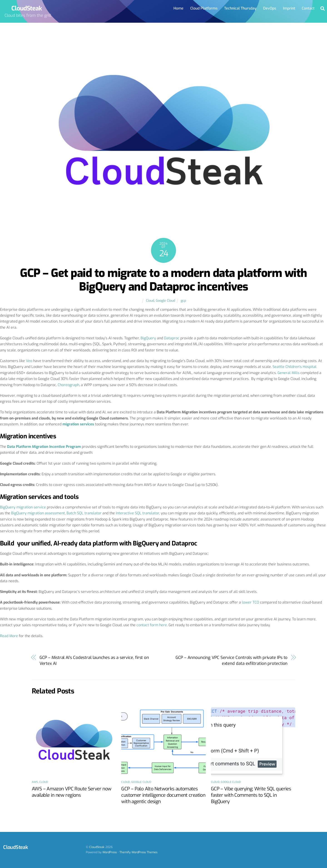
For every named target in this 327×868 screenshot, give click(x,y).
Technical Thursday (240, 8)
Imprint (289, 8)
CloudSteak (97, 847)
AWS (35, 782)
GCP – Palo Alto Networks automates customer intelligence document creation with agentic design (163, 795)
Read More (9, 636)
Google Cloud (165, 301)
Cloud (150, 301)
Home (178, 8)
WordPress (110, 852)
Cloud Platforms (204, 8)
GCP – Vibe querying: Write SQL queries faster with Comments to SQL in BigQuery (251, 795)
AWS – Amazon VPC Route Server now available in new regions (72, 792)
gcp (183, 301)
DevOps (270, 8)
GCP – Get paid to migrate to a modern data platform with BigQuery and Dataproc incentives (163, 280)
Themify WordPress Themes (138, 852)
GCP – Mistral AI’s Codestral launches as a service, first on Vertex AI (94, 661)
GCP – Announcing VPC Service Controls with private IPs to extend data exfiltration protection (232, 661)
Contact (308, 8)
